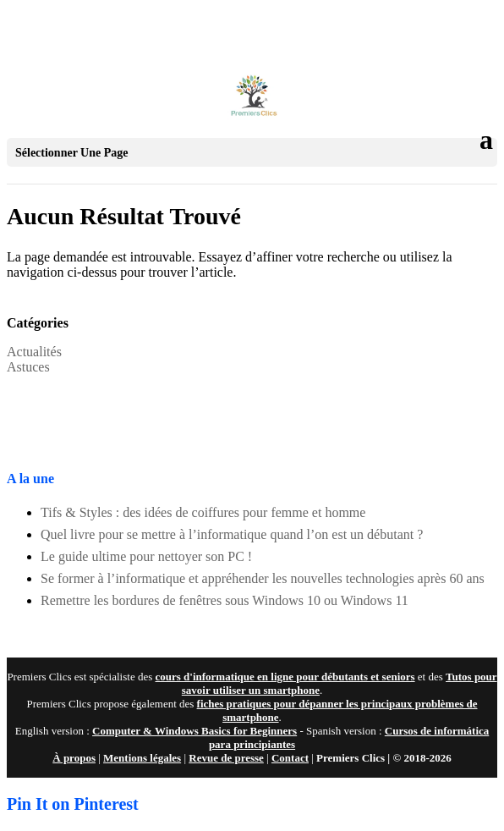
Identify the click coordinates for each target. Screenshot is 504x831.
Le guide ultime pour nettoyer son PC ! (146, 556)
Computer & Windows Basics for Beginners (194, 731)
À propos (74, 758)
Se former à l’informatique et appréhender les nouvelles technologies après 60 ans (263, 578)
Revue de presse (226, 758)
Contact (290, 758)
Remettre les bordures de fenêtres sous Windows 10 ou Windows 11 (225, 600)
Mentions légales (142, 758)
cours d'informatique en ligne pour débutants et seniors (285, 677)
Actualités (34, 352)
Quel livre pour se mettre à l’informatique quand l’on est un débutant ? (232, 534)
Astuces (28, 367)
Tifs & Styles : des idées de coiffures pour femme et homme (203, 512)
